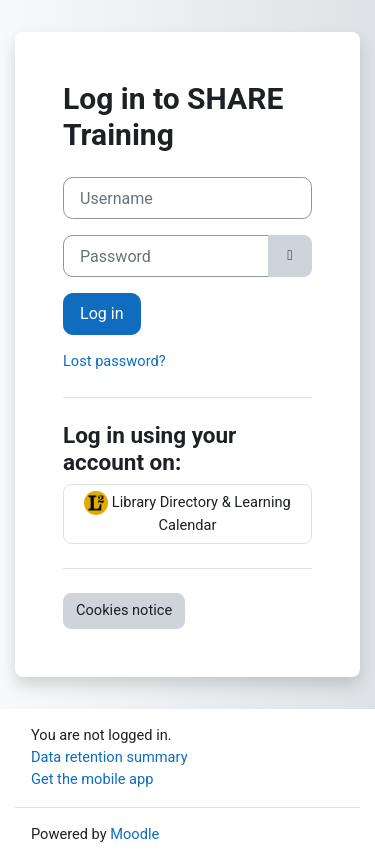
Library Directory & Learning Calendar (187, 512)
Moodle (134, 834)
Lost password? (114, 361)
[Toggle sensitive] (290, 256)
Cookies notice (124, 610)
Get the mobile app (92, 779)
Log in (102, 313)
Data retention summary (109, 757)
